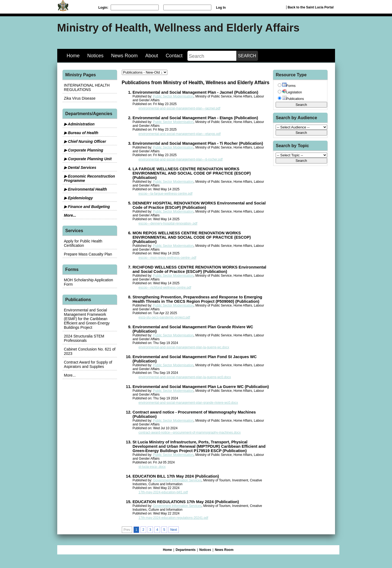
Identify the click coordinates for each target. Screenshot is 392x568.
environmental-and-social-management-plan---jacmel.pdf (179, 108)
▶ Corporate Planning (84, 150)
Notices (95, 56)
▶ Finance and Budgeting (87, 207)
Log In (221, 8)
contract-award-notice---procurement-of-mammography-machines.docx (190, 433)
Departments (186, 550)
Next (174, 530)
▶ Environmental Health (86, 189)
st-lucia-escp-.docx (152, 467)
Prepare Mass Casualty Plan (88, 254)
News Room (125, 56)
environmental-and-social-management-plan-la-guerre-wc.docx (184, 347)
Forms (289, 86)
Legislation (292, 92)
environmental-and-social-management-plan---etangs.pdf (180, 134)
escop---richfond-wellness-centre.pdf (165, 288)
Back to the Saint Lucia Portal (310, 7)
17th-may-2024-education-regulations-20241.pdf (173, 518)
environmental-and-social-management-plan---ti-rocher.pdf (181, 159)
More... (70, 215)
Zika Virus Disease (80, 98)
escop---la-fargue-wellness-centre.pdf (166, 194)
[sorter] (145, 72)
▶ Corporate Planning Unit (88, 159)
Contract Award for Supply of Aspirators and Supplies (88, 364)
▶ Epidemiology (79, 198)
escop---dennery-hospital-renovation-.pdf (168, 223)
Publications (293, 99)
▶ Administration (79, 124)
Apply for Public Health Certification (83, 243)
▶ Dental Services (80, 168)
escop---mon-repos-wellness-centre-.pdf (168, 258)
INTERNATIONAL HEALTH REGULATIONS (87, 87)
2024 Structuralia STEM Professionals (84, 338)
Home (73, 56)
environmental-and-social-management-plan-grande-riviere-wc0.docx (188, 403)
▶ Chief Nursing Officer (85, 141)
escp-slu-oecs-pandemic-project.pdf (164, 317)
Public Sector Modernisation (173, 96)
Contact (174, 56)
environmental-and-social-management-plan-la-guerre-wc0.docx (185, 377)
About (152, 56)
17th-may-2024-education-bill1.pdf (163, 492)
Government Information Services (177, 480)
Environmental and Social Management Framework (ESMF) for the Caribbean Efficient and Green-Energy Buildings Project (87, 319)
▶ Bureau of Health (81, 133)
